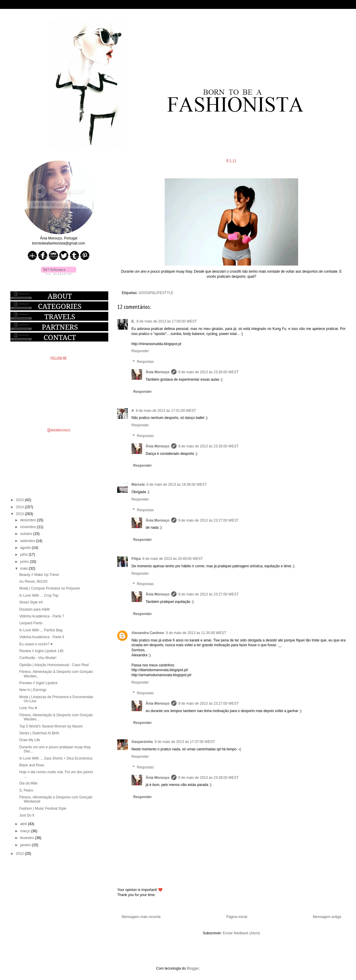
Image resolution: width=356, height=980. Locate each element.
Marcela (138, 485)
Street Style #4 (31, 602)
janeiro (26, 845)
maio (24, 568)
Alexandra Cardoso (148, 633)
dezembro (29, 520)
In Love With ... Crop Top (39, 595)
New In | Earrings (33, 690)
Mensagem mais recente (141, 917)
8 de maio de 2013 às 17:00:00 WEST (167, 321)
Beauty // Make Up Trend (39, 575)
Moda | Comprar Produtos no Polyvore (50, 588)
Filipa (136, 559)
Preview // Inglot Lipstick (38, 683)
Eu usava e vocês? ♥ (36, 644)
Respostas (145, 362)
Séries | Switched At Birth (39, 733)
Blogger (193, 968)
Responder (140, 351)
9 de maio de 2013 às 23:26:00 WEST (208, 372)
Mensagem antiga (327, 917)
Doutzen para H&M (34, 609)
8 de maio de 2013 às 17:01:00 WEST (166, 411)
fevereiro (28, 838)
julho (24, 555)
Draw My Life (30, 740)
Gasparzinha (142, 742)
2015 (20, 500)
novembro (29, 527)
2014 (20, 507)
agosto (26, 548)
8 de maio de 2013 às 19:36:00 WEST (177, 485)
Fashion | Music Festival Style (43, 809)
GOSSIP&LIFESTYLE (156, 293)
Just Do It (27, 815)
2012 (20, 854)
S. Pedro (26, 790)
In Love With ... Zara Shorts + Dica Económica (56, 758)
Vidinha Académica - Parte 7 (42, 616)
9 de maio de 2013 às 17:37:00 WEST (185, 742)
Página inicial (237, 917)
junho (25, 562)
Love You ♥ (28, 708)
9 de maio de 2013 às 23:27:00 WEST (208, 520)
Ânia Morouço (158, 372)
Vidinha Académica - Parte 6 (42, 637)
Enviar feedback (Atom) (241, 933)
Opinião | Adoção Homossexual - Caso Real (54, 665)
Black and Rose (32, 765)
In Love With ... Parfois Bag (41, 630)
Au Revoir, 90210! (33, 582)
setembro (28, 541)
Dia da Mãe (28, 783)
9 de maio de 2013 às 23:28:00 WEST (208, 778)
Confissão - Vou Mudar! (38, 658)
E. (133, 321)
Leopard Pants (31, 623)
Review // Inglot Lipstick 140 (41, 651)
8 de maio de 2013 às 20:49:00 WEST (173, 559)
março (26, 831)
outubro (27, 534)
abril (24, 824)
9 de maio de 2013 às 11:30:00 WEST (196, 633)
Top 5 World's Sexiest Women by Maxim (51, 726)
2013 (20, 514)
